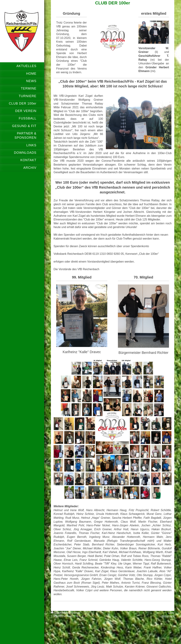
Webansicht (168, 616)
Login (171, 613)
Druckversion (60, 613)
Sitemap (76, 613)
